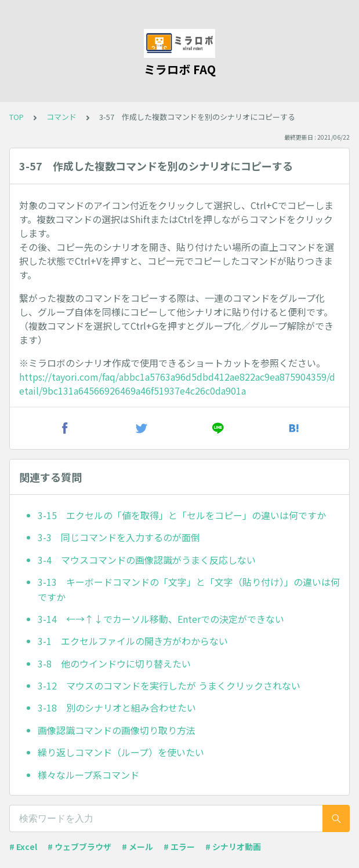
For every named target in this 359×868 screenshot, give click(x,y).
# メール (137, 847)
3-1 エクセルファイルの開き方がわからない (133, 641)
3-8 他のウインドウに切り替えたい (114, 663)
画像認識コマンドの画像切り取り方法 (117, 730)
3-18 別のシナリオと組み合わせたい (117, 707)
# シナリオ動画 (233, 847)
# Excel (23, 847)
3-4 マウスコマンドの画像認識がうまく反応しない (147, 560)
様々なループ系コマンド (88, 775)
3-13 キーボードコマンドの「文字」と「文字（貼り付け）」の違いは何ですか (189, 589)
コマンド (61, 117)
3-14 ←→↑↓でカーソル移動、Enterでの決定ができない (161, 619)
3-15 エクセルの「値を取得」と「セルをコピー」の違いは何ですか (182, 515)
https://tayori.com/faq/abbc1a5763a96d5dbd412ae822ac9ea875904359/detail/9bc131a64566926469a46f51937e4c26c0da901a (177, 384)
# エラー (179, 847)
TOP (17, 117)
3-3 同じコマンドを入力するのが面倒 (119, 537)
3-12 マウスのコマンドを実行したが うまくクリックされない (169, 685)
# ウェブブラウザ (79, 847)
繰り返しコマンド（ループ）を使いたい (121, 752)
